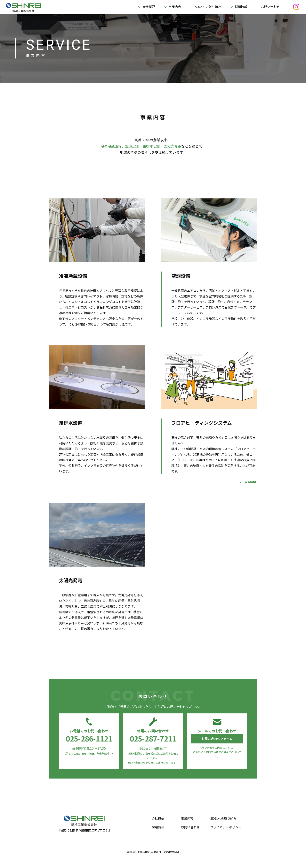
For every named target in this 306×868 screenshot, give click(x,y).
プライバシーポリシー (226, 827)
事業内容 (175, 7)
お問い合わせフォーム (217, 739)
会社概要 (149, 7)
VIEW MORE (248, 484)
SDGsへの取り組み (208, 7)
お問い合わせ (270, 7)
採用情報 (241, 7)
